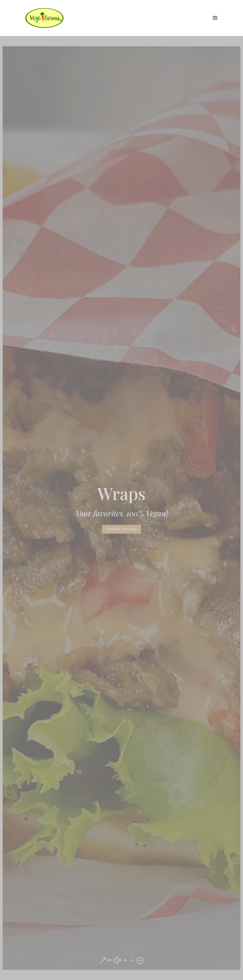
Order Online (121, 529)
